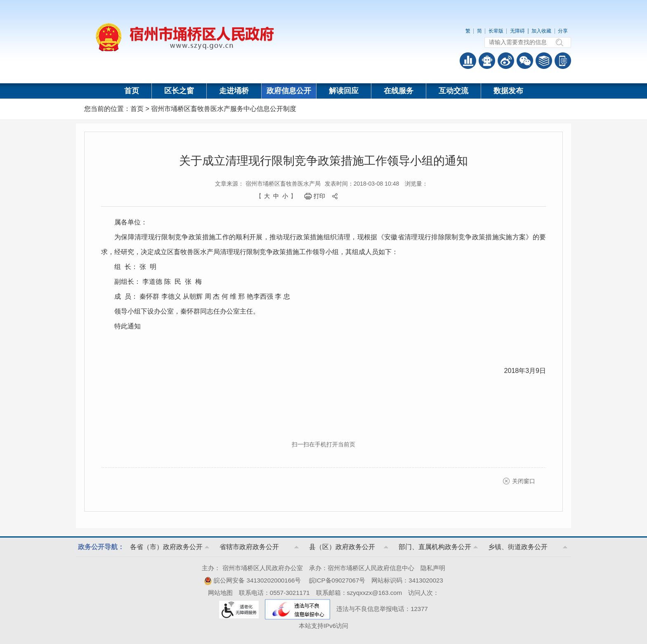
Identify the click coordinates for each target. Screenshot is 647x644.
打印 (319, 196)
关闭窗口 (524, 481)
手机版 (563, 61)
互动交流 (453, 91)
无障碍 (517, 31)
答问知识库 (544, 61)
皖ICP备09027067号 (337, 580)
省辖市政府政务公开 (249, 547)
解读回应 (344, 91)
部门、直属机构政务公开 (435, 547)
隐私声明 (433, 568)
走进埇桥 (234, 91)
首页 (132, 91)
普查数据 (468, 61)
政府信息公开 (289, 91)
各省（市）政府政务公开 (166, 547)
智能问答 (487, 61)
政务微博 (506, 61)
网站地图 (220, 593)
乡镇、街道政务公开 (518, 547)
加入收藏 (541, 31)
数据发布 (508, 91)
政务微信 (525, 61)
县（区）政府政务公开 (342, 547)
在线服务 (399, 91)
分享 (563, 31)
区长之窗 (179, 91)
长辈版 (496, 31)
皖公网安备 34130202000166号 (252, 580)
